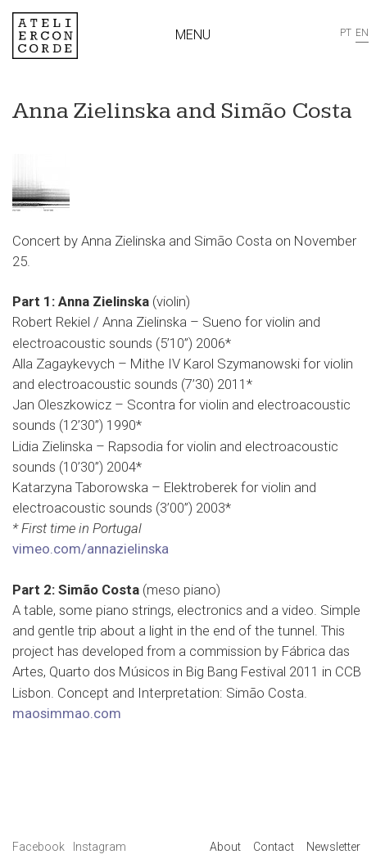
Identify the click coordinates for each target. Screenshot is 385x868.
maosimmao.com (67, 713)
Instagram (100, 847)
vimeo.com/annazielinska (91, 549)
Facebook (40, 847)
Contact (274, 847)
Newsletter (333, 847)
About (225, 847)
